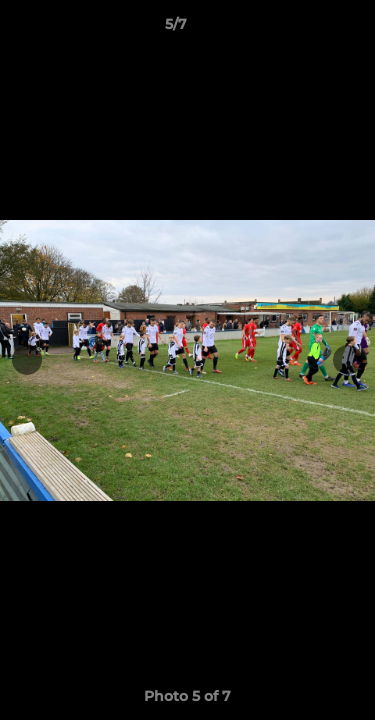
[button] (303, 29)
